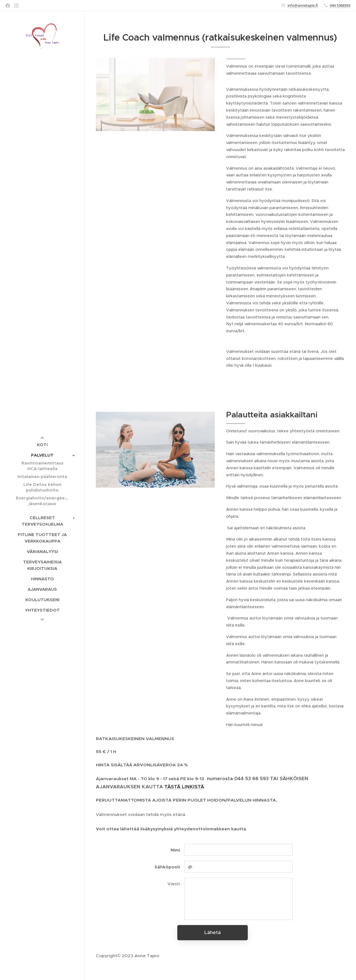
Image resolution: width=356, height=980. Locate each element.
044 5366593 (340, 5)
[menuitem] (42, 445)
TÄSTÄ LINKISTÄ (184, 787)
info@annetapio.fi (303, 5)
